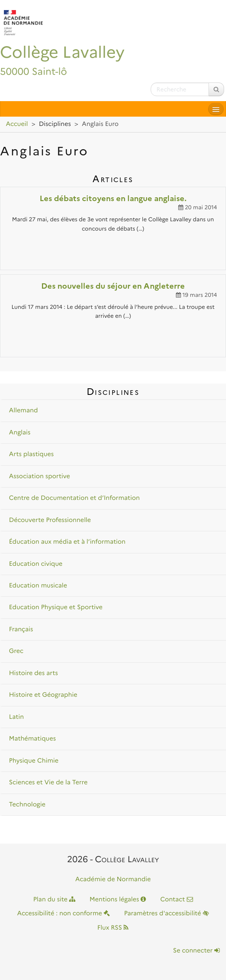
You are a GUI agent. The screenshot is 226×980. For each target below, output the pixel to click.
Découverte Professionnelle (50, 520)
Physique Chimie (34, 761)
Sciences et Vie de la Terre (48, 783)
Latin (17, 717)
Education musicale (38, 586)
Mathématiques (32, 739)
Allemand (23, 411)
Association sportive (39, 476)
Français (21, 630)
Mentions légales (118, 900)
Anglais (20, 433)
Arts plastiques (31, 454)
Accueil (17, 124)
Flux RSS (113, 928)
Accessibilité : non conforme (63, 914)
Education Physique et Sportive (56, 607)
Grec (16, 651)
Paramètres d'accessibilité (166, 914)
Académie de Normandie (113, 879)
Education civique (36, 564)
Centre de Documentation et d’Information (74, 498)
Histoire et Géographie (43, 695)
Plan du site (54, 900)
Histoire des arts (33, 673)
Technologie (27, 805)
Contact (177, 900)
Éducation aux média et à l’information (67, 542)
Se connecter (196, 951)
